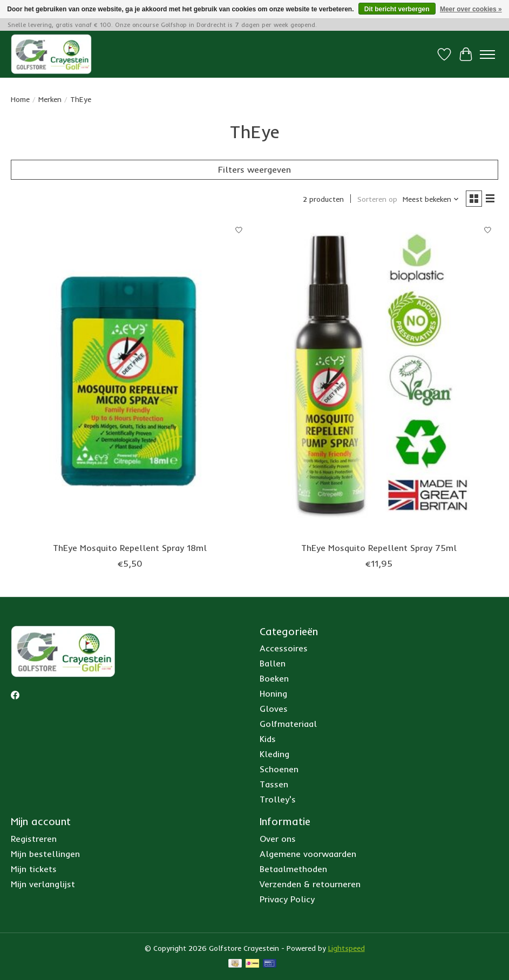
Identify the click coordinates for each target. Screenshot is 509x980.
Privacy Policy (287, 899)
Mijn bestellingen (45, 854)
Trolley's (278, 799)
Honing (273, 693)
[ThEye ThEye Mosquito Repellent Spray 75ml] (379, 378)
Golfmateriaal (288, 724)
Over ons (278, 839)
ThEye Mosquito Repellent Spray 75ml (379, 548)
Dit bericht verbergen (397, 9)
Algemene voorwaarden (308, 854)
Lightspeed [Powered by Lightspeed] (347, 948)
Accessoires (284, 648)
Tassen (274, 784)
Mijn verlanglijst (43, 884)
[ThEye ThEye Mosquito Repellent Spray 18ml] (130, 378)
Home (20, 99)
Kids (268, 739)
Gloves (274, 709)
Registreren (34, 839)
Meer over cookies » (471, 9)
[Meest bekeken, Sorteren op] (431, 199)
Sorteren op (377, 199)
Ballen (273, 663)
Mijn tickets (34, 869)
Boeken (274, 678)
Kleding (274, 754)
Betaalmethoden (293, 869)
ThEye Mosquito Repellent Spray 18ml (130, 548)
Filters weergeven (254, 169)
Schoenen (279, 769)
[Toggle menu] (487, 55)
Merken (50, 99)
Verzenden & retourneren (310, 884)
